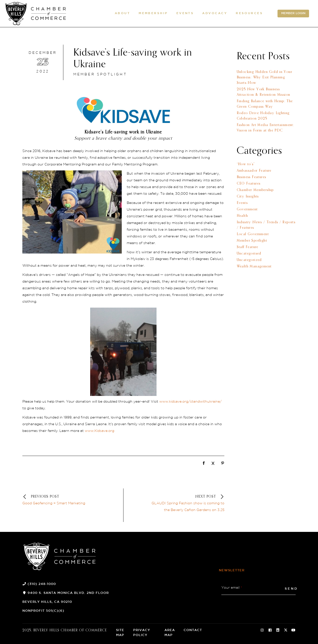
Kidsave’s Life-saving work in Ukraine (133, 59)
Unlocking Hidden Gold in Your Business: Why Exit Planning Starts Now (265, 77)
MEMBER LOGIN (293, 13)
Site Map (120, 633)
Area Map (170, 633)
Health (242, 216)
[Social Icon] (262, 630)
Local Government (253, 234)
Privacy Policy (142, 633)
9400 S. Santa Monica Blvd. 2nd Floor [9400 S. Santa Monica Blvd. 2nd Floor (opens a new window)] (68, 593)
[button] (122, 14)
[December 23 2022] (43, 63)
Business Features (252, 177)
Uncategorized (249, 260)
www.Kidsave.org (99, 431)
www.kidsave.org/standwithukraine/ (190, 402)
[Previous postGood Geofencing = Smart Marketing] (60, 500)
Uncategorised (249, 254)
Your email (232, 588)
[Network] (204, 464)
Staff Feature (248, 247)
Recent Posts (263, 57)
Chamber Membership (255, 190)
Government (247, 209)
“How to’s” (246, 164)
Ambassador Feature (254, 171)
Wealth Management (254, 266)
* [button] (241, 588)
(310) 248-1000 (42, 584)
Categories (259, 151)
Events (242, 203)
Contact (193, 630)
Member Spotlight (100, 74)
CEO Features (249, 184)
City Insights (248, 196)
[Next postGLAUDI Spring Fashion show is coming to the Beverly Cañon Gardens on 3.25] (187, 503)
